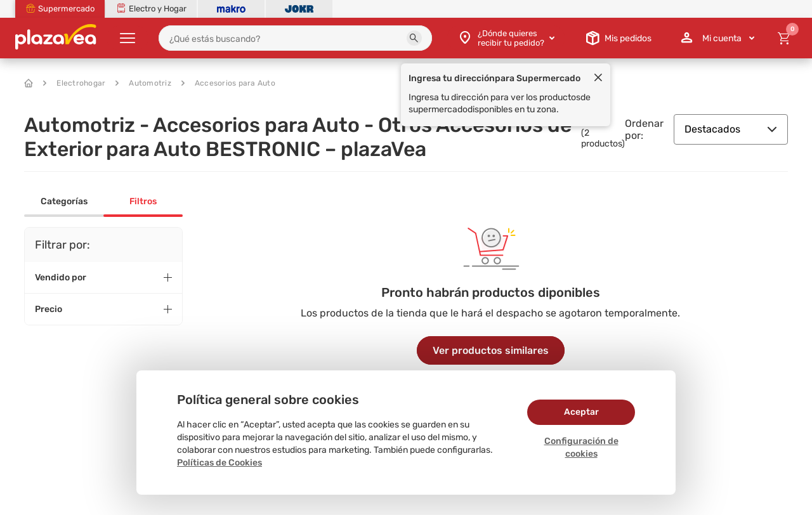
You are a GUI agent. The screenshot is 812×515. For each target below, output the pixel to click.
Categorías (64, 201)
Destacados (731, 129)
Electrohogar (74, 83)
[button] (414, 38)
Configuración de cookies (581, 447)
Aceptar (581, 412)
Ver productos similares (491, 350)
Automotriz (143, 83)
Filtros (143, 201)
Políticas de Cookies (219, 463)
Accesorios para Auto (228, 83)
